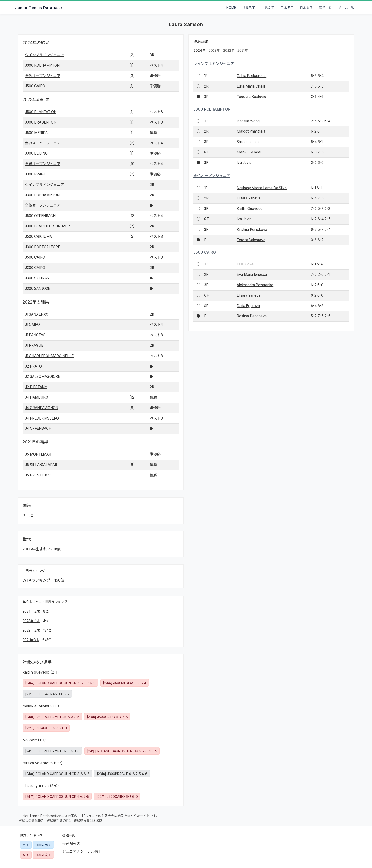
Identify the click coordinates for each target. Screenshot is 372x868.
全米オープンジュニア (43, 164)
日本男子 (287, 8)
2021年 (243, 51)
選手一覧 (326, 8)
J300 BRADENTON (41, 122)
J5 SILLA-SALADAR (41, 465)
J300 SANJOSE (37, 289)
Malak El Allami (249, 152)
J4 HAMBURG (37, 397)
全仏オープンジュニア (43, 76)
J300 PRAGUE (37, 174)
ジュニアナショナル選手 (82, 852)
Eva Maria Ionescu (252, 275)
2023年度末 (31, 621)
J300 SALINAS (37, 278)
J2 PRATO (33, 366)
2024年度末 (31, 611)
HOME (231, 8)
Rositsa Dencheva (252, 316)
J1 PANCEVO (35, 335)
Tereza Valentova (251, 240)
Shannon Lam (248, 142)
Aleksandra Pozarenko (255, 285)
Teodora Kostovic (251, 97)
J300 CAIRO (35, 268)
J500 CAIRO (35, 86)
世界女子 (268, 8)
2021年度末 (31, 640)
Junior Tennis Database (39, 8)
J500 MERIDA (36, 133)
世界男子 (249, 8)
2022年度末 (31, 630)
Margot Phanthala (251, 131)
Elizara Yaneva (249, 198)
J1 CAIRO (32, 325)
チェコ (28, 515)
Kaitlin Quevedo (250, 209)
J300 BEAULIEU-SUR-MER (47, 226)
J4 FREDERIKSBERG (42, 418)
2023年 (214, 51)
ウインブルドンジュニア (45, 55)
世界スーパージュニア (43, 143)
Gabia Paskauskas (252, 76)
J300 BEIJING (36, 153)
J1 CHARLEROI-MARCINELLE (49, 356)
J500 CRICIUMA (38, 237)
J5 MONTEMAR (38, 454)
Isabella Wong (248, 121)
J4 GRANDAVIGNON (42, 408)
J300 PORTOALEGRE (42, 247)
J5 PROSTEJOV (38, 475)
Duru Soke (245, 264)
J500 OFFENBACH (40, 216)
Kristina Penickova (252, 229)
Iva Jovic (244, 163)
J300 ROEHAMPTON (42, 65)
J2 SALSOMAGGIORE (42, 376)
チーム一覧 (346, 8)
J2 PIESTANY (36, 387)
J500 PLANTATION (41, 112)
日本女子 (306, 8)
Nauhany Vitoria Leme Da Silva (262, 188)
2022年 (229, 51)
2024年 (199, 51)
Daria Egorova (248, 306)
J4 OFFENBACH (38, 428)
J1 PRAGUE (34, 345)
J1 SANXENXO (37, 314)
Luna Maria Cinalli (251, 86)
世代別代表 (71, 844)
